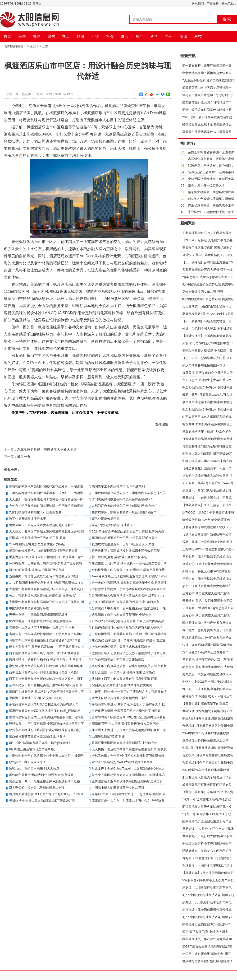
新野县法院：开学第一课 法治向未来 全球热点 (123, 672)
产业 (95, 36)
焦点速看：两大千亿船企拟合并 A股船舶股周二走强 (44, 781)
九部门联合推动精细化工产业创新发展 (35, 512)
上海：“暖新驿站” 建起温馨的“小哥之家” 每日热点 (125, 602)
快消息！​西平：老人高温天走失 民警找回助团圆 (125, 679)
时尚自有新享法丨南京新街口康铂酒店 (118, 660)
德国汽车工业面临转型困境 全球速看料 (118, 487)
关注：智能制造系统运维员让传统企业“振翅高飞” (42, 595)
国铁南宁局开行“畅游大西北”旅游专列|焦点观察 (41, 775)
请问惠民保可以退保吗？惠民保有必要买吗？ (123, 499)
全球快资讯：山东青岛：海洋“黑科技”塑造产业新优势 (128, 570)
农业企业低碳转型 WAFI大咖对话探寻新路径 (122, 762)
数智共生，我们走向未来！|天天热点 (34, 768)
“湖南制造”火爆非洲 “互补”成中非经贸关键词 (122, 685)
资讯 (183, 36)
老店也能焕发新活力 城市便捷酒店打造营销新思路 (43, 551)
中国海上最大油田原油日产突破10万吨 (35, 698)
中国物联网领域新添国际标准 (29, 608)
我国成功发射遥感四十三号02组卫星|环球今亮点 (125, 538)
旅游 (81, 36)
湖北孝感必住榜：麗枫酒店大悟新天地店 (47, 449)
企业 (169, 36)
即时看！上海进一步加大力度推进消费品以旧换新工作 (129, 730)
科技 (198, 36)
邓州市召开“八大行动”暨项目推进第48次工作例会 (125, 724)
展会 (125, 36)
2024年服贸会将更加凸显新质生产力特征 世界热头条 (128, 531)
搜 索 (227, 19)
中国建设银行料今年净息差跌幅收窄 (207, 843)
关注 (37, 36)
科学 (154, 36)
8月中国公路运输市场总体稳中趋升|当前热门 (40, 743)
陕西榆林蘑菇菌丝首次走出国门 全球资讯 (37, 736)
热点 (66, 36)
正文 (45, 46)
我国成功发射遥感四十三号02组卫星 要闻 (37, 538)
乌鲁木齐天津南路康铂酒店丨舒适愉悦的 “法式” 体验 (45, 640)
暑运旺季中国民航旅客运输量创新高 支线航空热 (125, 743)
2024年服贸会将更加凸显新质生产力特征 (37, 544)
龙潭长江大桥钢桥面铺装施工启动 (205, 740)
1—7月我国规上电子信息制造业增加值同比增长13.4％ (46, 583)
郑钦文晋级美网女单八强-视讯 (203, 292)
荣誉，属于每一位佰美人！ (206, 185)
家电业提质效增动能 (106, 519)
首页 (7, 36)
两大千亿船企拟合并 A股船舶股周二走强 (119, 698)
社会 (110, 36)
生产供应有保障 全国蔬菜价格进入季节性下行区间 (126, 711)
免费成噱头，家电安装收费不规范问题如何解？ (124, 512)
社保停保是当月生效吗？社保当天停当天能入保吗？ (127, 628)
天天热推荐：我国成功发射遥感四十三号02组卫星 (126, 551)
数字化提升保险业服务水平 (27, 519)
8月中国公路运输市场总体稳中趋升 (33, 749)
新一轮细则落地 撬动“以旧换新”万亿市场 (119, 557)
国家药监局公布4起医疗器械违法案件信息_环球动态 (45, 711)
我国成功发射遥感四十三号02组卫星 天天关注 (123, 544)
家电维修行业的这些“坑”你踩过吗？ (206, 924)
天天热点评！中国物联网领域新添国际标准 (38, 615)
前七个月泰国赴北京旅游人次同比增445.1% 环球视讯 (128, 775)
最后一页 (24, 457)
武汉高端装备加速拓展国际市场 (204, 365)
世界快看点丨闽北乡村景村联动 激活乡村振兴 (40, 621)
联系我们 (198, 3)
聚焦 (51, 36)
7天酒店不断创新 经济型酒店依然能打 (208, 80)
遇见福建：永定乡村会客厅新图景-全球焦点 (121, 615)
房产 (139, 36)
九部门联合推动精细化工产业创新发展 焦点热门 (125, 506)
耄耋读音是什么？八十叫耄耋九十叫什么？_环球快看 (128, 800)
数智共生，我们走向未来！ (27, 762)
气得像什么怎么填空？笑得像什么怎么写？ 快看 (42, 628)
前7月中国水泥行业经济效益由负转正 (208, 917)
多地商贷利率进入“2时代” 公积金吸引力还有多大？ (44, 704)
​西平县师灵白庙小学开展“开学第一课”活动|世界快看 (44, 653)
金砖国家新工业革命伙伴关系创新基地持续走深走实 (127, 781)
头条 (22, 36)
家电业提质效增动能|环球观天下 (114, 525)
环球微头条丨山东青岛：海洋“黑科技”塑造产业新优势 (46, 563)
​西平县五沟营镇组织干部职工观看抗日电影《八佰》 (44, 672)
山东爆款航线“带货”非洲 (108, 736)
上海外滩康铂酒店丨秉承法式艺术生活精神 (121, 647)
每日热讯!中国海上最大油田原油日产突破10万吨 (42, 800)
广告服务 (213, 3)
